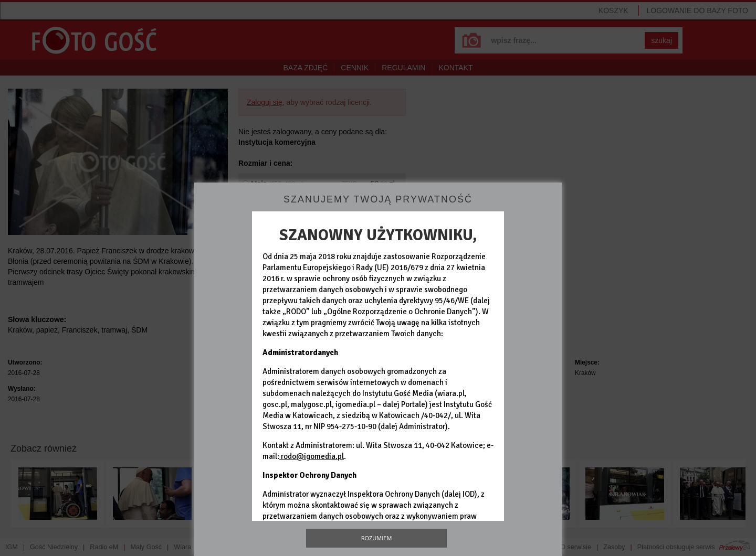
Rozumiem (377, 538)
